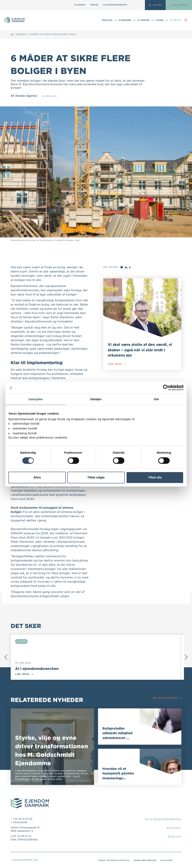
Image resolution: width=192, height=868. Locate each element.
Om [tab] (156, 399)
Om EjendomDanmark (115, 5)
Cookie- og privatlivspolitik (111, 860)
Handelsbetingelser (144, 860)
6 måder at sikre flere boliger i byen (54, 34)
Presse (94, 5)
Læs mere (117, 364)
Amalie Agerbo (26, 96)
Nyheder (176, 20)
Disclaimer (166, 860)
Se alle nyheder (167, 698)
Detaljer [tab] (96, 399)
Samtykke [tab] (36, 399)
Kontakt (174, 828)
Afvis (37, 477)
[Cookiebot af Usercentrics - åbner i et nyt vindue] (166, 388)
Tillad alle (155, 477)
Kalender (80, 5)
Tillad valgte (96, 477)
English (174, 837)
